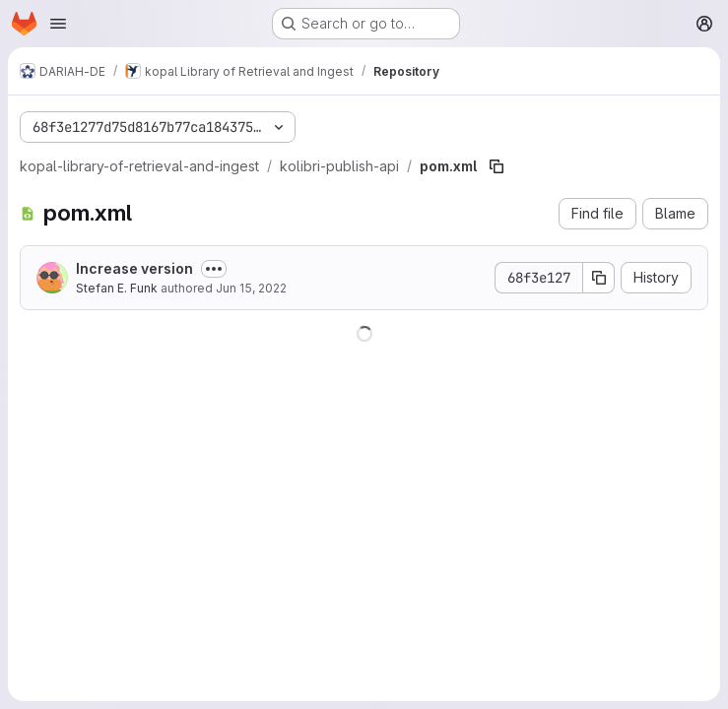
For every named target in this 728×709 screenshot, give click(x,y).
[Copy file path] (496, 166)
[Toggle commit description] (214, 269)
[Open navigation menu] (58, 24)
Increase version (134, 268)
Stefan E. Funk (117, 288)
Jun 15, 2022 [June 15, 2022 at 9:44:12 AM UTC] (251, 288)
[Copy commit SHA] (599, 278)
